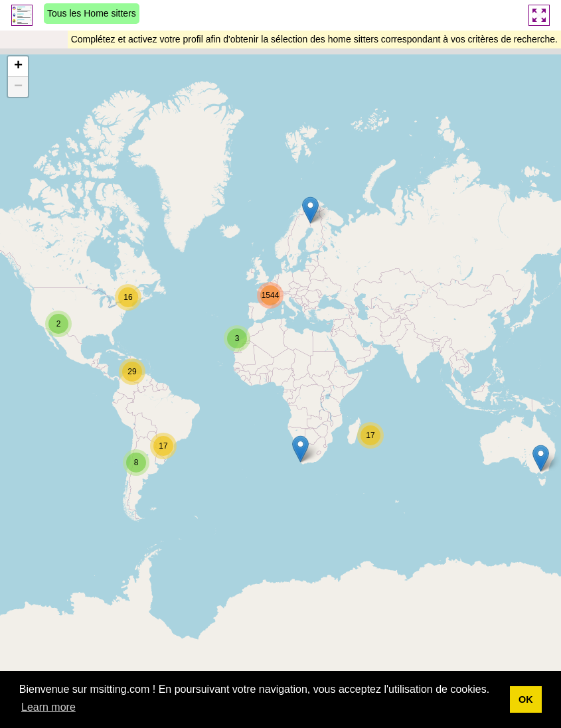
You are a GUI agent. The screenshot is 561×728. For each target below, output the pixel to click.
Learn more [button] (48, 707)
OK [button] (526, 699)
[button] (310, 210)
